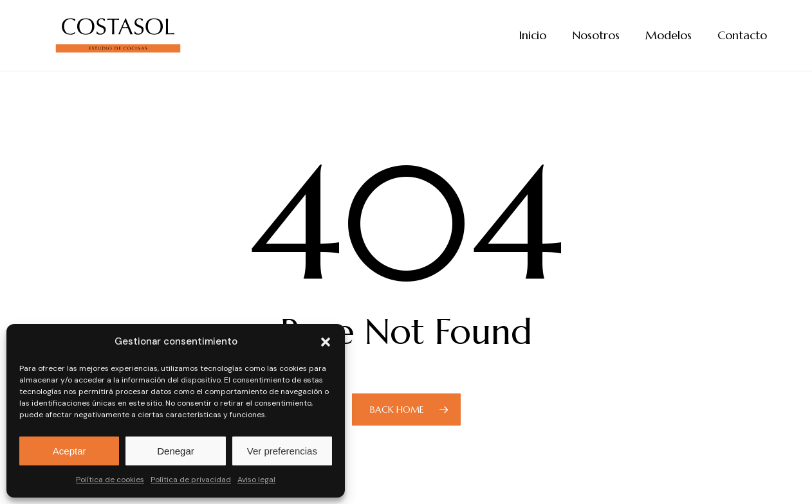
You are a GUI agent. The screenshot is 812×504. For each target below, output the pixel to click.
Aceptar (69, 451)
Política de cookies (110, 480)
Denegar (176, 451)
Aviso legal (256, 480)
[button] (326, 342)
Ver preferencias (282, 451)
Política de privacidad (191, 480)
